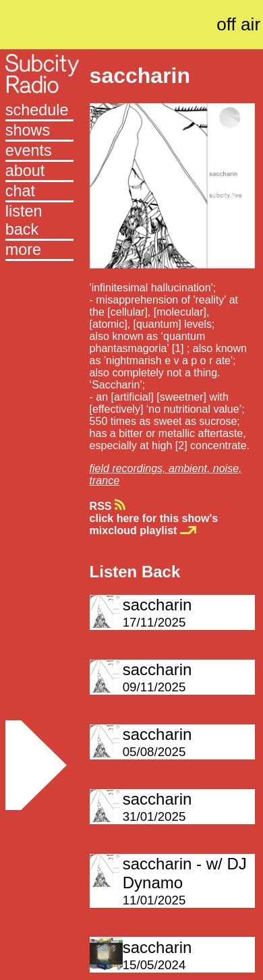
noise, (228, 468)
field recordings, (129, 468)
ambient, (191, 468)
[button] (39, 251)
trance (105, 481)
